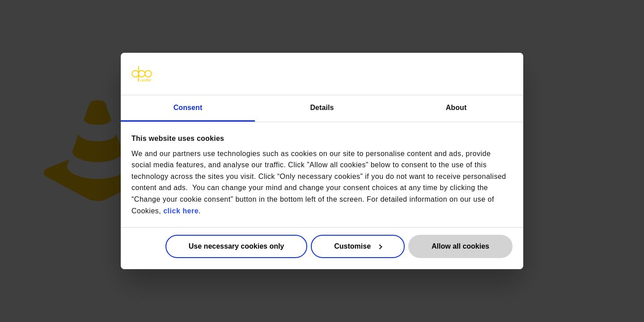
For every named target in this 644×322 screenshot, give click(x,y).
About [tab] (456, 108)
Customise (358, 246)
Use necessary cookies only (236, 246)
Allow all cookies (460, 246)
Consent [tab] (188, 108)
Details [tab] (322, 108)
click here (181, 210)
